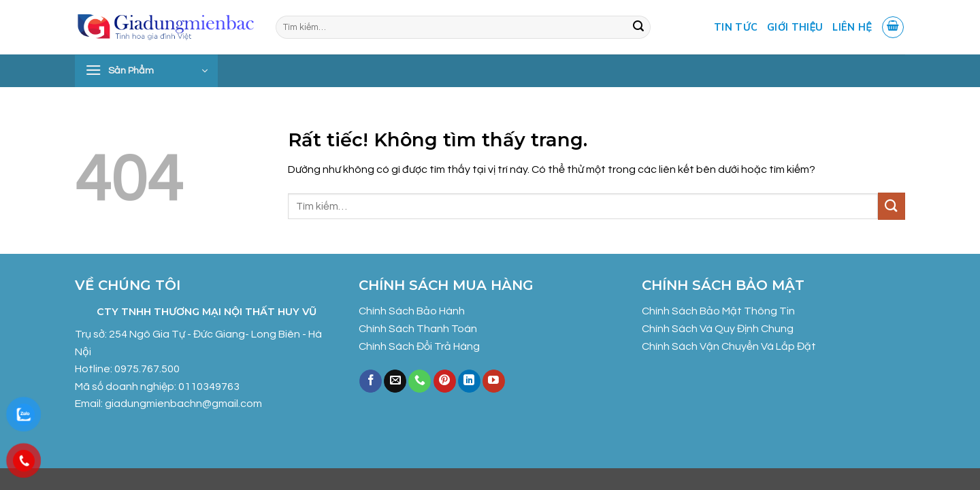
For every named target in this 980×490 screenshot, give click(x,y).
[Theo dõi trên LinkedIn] (469, 381)
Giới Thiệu (795, 27)
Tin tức (736, 27)
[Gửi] (638, 27)
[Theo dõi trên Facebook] (371, 381)
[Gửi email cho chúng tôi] (395, 381)
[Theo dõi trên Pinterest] (445, 381)
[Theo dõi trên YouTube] (494, 381)
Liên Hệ (852, 27)
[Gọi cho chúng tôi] (420, 381)
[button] (893, 27)
